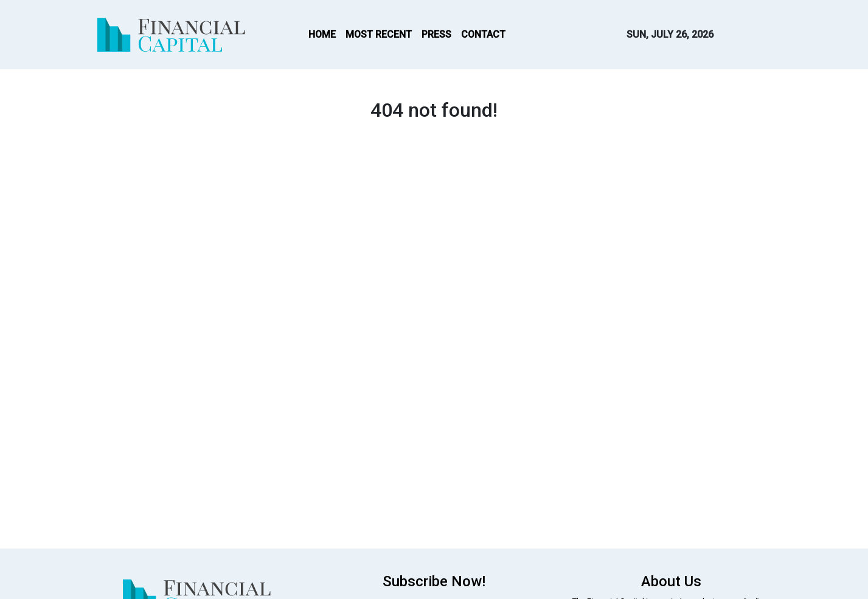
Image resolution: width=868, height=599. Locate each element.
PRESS (436, 34)
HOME (322, 34)
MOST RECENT (379, 34)
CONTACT (483, 34)
